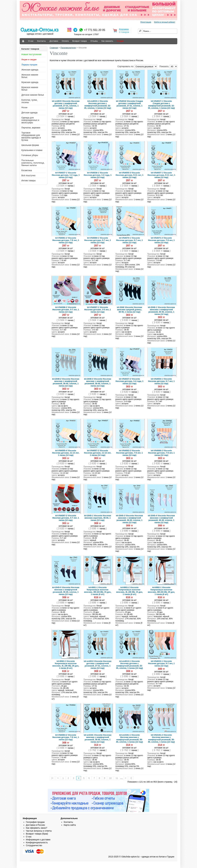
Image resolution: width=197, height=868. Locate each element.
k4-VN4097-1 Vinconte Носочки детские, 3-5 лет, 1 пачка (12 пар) (98, 310)
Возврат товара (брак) (37, 834)
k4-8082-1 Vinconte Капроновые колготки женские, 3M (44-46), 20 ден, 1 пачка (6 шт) (161, 591)
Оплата (65, 41)
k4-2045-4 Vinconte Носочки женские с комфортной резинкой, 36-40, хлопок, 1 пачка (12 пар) (161, 519)
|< (52, 778)
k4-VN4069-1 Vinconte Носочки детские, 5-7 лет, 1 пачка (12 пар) (98, 240)
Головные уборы (30, 155)
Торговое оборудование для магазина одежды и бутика (31, 136)
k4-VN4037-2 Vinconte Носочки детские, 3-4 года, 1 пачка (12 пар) (130, 381)
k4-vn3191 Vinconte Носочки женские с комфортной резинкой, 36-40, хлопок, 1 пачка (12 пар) (98, 738)
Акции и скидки (29, 59)
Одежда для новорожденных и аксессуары (30, 120)
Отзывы (94, 41)
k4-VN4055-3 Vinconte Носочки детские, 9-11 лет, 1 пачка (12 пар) (129, 175)
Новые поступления (31, 54)
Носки (24, 107)
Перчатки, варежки (31, 128)
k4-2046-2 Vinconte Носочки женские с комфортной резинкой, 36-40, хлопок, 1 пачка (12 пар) (66, 382)
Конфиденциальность (37, 842)
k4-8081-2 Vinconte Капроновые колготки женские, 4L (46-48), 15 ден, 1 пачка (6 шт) (130, 591)
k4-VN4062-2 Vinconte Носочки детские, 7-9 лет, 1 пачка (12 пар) (130, 453)
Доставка (54, 41)
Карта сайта (70, 825)
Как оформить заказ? (36, 828)
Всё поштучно (28, 175)
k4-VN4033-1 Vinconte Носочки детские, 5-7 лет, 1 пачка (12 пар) (161, 663)
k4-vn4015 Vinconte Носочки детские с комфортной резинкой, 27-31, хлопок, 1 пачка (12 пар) (66, 105)
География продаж (35, 822)
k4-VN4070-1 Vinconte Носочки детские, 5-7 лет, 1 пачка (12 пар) (130, 240)
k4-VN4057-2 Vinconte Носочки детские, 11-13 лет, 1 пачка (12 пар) (98, 453)
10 (110, 778)
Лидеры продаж (29, 65)
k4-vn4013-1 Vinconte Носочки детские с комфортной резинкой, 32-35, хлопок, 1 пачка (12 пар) (130, 665)
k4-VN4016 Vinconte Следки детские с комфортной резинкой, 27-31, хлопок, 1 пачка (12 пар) (130, 105)
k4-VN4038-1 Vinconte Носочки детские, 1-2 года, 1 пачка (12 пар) (98, 175)
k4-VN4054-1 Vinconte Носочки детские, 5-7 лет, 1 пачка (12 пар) (161, 381)
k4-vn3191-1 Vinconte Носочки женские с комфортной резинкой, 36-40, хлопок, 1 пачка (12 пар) (130, 738)
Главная (54, 48)
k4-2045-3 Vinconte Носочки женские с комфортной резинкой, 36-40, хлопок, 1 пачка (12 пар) (130, 519)
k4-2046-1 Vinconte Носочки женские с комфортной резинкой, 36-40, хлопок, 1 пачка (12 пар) (161, 311)
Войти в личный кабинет (165, 22)
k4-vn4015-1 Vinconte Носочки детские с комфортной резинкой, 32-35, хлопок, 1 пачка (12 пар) (98, 105)
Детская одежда (29, 113)
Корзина (124, 29)
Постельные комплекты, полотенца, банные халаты (33, 163)
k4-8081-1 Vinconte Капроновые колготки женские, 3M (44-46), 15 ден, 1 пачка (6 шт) (98, 591)
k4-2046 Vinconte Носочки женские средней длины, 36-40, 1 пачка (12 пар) (129, 310)
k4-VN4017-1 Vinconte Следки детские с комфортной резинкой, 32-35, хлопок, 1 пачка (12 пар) (161, 105)
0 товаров (124, 32)
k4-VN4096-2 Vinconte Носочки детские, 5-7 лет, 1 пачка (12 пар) (66, 310)
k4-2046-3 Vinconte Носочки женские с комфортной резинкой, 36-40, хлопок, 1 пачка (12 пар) (97, 382)
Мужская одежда (30, 82)
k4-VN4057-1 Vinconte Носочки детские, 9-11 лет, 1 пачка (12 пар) (161, 175)
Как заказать (107, 41)
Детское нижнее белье (33, 95)
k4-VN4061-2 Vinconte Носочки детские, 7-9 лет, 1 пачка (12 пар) (66, 240)
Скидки (120, 41)
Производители (68, 48)
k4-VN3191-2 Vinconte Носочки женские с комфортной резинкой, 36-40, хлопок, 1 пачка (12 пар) (161, 738)
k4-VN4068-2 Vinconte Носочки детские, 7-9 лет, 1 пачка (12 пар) (161, 453)
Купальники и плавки (32, 150)
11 (117, 778)
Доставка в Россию (35, 825)
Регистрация (146, 22)
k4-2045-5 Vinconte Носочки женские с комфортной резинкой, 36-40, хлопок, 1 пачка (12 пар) (66, 591)
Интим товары (29, 180)
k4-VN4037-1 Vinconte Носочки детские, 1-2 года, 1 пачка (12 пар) (66, 175)
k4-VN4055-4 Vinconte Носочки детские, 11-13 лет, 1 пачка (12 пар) (66, 453)
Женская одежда (30, 70)
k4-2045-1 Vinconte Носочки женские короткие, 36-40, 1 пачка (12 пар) (97, 518)
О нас (31, 41)
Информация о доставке (38, 840)
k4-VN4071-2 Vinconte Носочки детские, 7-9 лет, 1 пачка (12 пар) (161, 240)
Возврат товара (80, 41)
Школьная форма (30, 145)
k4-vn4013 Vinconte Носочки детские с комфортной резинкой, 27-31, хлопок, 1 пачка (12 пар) (98, 665)
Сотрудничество (34, 845)
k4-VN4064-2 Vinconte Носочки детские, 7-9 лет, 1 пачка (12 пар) (66, 737)
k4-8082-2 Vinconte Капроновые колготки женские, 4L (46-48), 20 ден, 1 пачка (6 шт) (66, 665)
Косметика (27, 170)
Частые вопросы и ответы (39, 831)
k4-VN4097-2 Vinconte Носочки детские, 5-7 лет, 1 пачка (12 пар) (66, 518)
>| (131, 778)
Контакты (42, 41)
